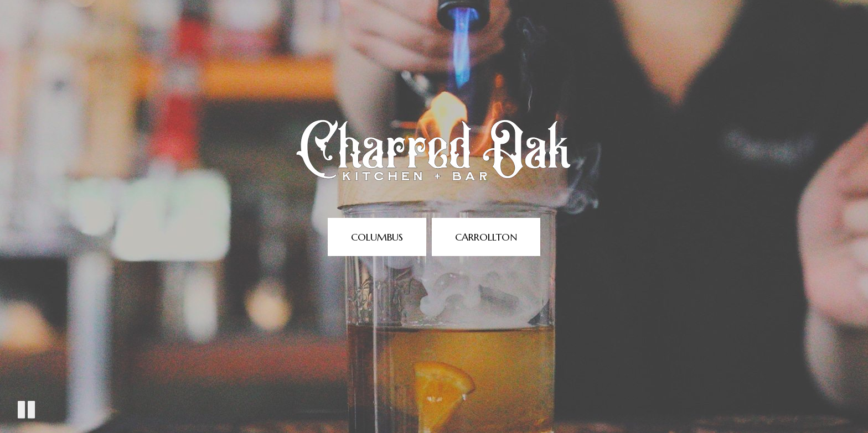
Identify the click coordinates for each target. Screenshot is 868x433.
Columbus (377, 237)
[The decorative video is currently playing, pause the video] (26, 409)
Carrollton (486, 237)
